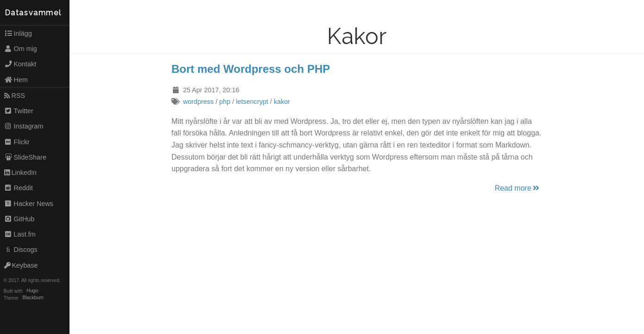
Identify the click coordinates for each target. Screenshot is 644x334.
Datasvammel (33, 13)
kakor (282, 102)
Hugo (32, 291)
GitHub (19, 219)
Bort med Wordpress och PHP (251, 69)
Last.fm (20, 234)
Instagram (24, 126)
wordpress (198, 102)
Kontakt (20, 64)
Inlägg (18, 33)
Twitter (19, 111)
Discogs (21, 250)
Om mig (21, 49)
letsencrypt (252, 102)
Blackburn (33, 298)
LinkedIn (20, 173)
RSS (15, 96)
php (225, 102)
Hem (16, 80)
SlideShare (25, 157)
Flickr (17, 142)
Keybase (21, 265)
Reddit (19, 188)
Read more (518, 188)
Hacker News (29, 204)
